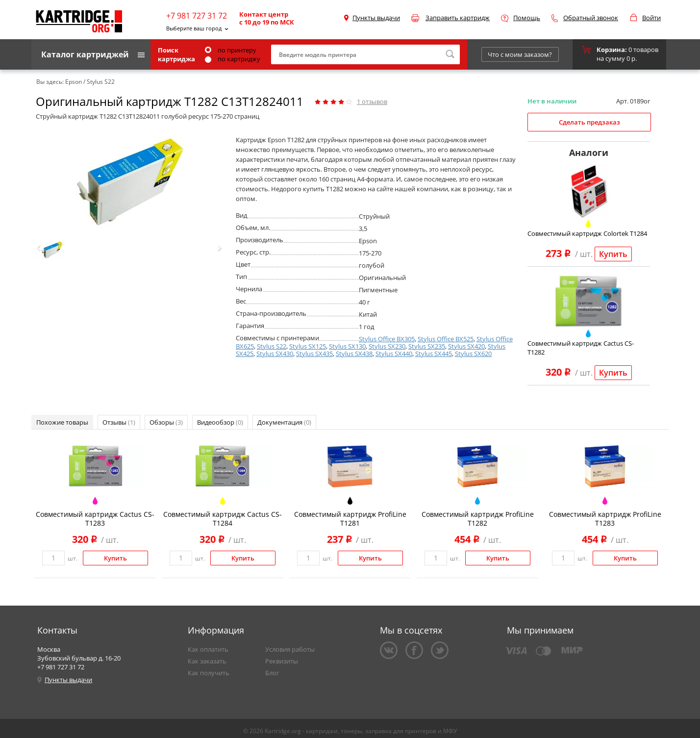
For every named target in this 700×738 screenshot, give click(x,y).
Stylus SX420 (466, 346)
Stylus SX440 (394, 354)
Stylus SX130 (347, 346)
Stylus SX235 (427, 346)
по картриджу (233, 59)
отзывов (372, 102)
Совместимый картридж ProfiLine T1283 (605, 519)
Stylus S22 (272, 346)
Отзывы (119, 422)
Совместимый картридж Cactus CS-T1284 (223, 519)
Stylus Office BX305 (387, 339)
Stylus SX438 (354, 354)
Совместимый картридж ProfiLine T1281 (350, 519)
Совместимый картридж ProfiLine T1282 (478, 519)
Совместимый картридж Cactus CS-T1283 (95, 519)
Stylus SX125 (308, 346)
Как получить (209, 673)
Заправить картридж (458, 18)
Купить (613, 254)
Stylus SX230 (387, 346)
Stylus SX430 (275, 354)
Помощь (527, 18)
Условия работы (290, 649)
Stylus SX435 (314, 354)
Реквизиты (282, 661)
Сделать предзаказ (589, 122)
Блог (272, 673)
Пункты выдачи (376, 18)
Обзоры (166, 422)
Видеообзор (220, 422)
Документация (284, 422)
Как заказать (207, 661)
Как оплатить (208, 649)
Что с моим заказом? (520, 54)
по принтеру (231, 50)
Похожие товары (62, 422)
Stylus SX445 (434, 354)
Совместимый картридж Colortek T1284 (587, 233)
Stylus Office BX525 (446, 339)
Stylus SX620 (473, 354)
